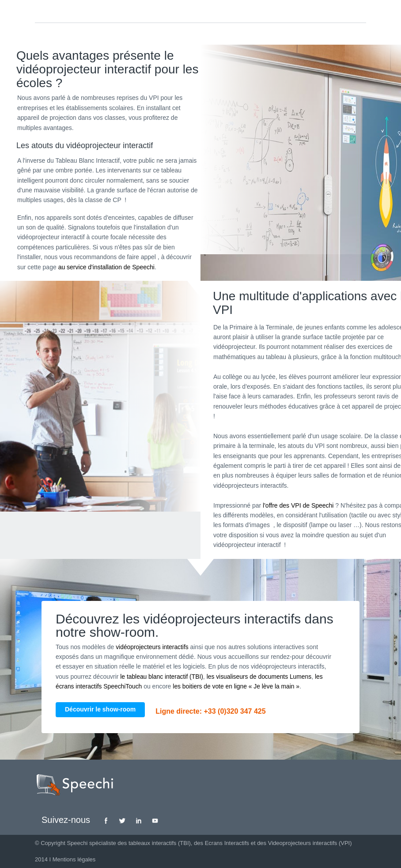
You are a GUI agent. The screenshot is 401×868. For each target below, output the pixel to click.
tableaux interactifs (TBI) (160, 843)
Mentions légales (74, 859)
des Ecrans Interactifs (221, 843)
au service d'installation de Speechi (106, 267)
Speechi (77, 843)
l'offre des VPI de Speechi (298, 505)
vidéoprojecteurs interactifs (153, 647)
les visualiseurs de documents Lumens (261, 677)
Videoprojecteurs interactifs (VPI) (310, 843)
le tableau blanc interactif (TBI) (162, 677)
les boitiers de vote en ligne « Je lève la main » (238, 686)
